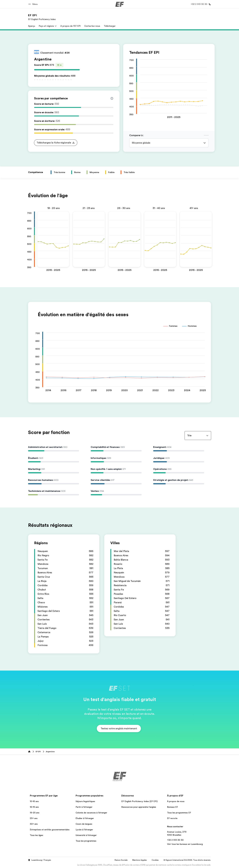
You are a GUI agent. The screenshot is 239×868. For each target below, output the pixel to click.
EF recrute (172, 818)
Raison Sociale (121, 860)
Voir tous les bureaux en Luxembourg (185, 844)
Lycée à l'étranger (84, 830)
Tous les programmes (86, 841)
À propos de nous (176, 801)
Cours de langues (84, 824)
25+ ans (34, 818)
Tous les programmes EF (179, 813)
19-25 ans (35, 813)
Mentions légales (140, 860)
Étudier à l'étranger (85, 818)
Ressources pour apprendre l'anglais (139, 807)
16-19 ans (34, 807)
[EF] (120, 4)
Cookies (155, 860)
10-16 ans (34, 801)
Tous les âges (37, 835)
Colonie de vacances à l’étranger (91, 813)
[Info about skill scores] (112, 98)
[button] (33, 4)
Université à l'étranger (86, 835)
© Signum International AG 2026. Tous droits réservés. (187, 860)
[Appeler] (200, 4)
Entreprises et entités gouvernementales (50, 830)
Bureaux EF (172, 807)
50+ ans (34, 824)
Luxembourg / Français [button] (40, 860)
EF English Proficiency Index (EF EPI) (139, 801)
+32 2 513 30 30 (175, 840)
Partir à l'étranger (84, 807)
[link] (42, 17)
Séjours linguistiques (85, 801)
